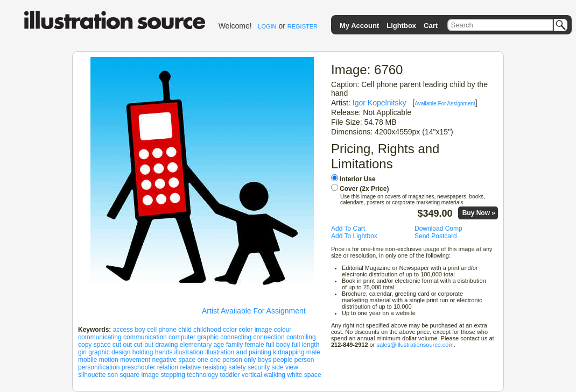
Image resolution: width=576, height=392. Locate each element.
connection (269, 337)
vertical (252, 375)
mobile (87, 360)
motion (109, 360)
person (304, 360)
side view (285, 367)
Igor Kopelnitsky (380, 103)
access (123, 330)
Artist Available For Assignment (254, 311)
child (185, 330)
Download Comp (438, 229)
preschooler (139, 367)
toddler (230, 375)
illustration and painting (238, 352)
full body (278, 345)
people (283, 360)
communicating (100, 337)
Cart (431, 26)
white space (304, 375)
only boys (258, 360)
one (203, 360)
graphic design (109, 352)
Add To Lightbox (354, 236)
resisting (215, 367)
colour (283, 330)
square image (139, 375)
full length (305, 345)
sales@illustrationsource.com (415, 345)
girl (82, 352)
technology (202, 375)
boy (140, 330)
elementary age (202, 345)
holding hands (153, 352)
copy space (94, 345)
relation (168, 367)
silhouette (92, 375)
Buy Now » (479, 213)
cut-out (143, 345)
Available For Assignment (445, 104)
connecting (236, 337)
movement (135, 360)
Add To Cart (348, 229)
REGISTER (303, 26)
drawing (166, 345)
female (255, 345)
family (234, 345)
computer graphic (194, 337)
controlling (301, 337)
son (113, 375)
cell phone (162, 330)
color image (255, 330)
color (230, 330)
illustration (189, 352)
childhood (207, 330)
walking (275, 375)
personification (99, 367)
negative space (174, 360)
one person (226, 360)
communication (145, 337)
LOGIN (267, 26)
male (313, 352)
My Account (359, 26)
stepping (173, 375)
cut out (122, 345)
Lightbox (401, 26)
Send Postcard (436, 236)
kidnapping (289, 352)
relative (190, 367)
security (259, 367)
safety (237, 367)
